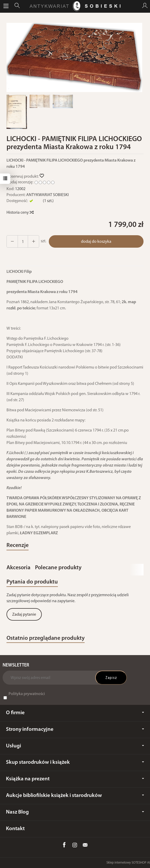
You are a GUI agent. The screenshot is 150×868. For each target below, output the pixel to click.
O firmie (75, 713)
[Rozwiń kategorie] (6, 6)
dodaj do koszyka (96, 242)
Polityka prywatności (27, 694)
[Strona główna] (75, 6)
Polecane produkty (58, 568)
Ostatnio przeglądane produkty (46, 638)
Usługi (75, 746)
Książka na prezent (75, 779)
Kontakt (15, 829)
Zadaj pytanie (24, 615)
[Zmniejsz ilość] (33, 241)
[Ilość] (23, 241)
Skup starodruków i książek (75, 762)
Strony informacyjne (75, 729)
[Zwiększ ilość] (12, 241)
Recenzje (18, 546)
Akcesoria (18, 568)
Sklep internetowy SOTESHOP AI (128, 863)
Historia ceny (20, 213)
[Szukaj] (17, 6)
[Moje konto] (145, 6)
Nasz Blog (75, 812)
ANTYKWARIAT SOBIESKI (47, 195)
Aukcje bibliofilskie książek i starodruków (75, 796)
